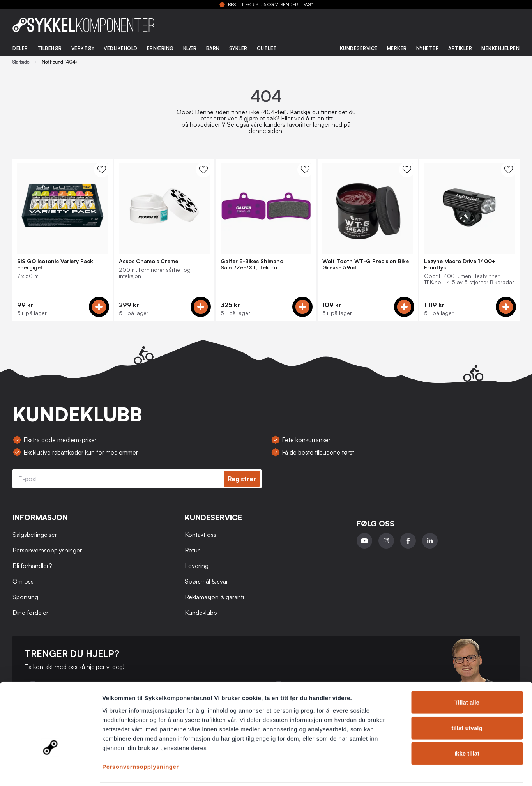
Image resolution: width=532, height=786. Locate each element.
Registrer (242, 479)
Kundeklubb (201, 613)
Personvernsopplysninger (141, 739)
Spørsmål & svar (206, 581)
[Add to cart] (99, 307)
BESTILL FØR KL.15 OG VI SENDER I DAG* (271, 5)
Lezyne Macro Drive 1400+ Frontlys (460, 264)
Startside (21, 62)
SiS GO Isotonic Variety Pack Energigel (55, 264)
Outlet (267, 48)
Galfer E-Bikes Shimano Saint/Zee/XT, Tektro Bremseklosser (252, 264)
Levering (197, 566)
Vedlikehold (121, 48)
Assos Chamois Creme (148, 261)
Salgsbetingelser (35, 535)
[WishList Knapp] (102, 170)
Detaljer (415, 771)
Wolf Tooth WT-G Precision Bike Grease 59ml (366, 264)
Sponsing (25, 597)
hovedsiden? (208, 124)
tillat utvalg (467, 701)
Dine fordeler (30, 613)
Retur (192, 550)
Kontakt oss (201, 535)
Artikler (460, 48)
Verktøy (83, 48)
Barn (213, 48)
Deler (20, 48)
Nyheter (428, 48)
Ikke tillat (467, 726)
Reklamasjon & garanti (214, 597)
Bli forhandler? (32, 566)
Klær (190, 48)
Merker (397, 48)
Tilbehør (50, 48)
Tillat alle (467, 675)
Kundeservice (359, 48)
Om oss (23, 581)
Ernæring (160, 48)
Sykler (238, 48)
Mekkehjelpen (500, 48)
